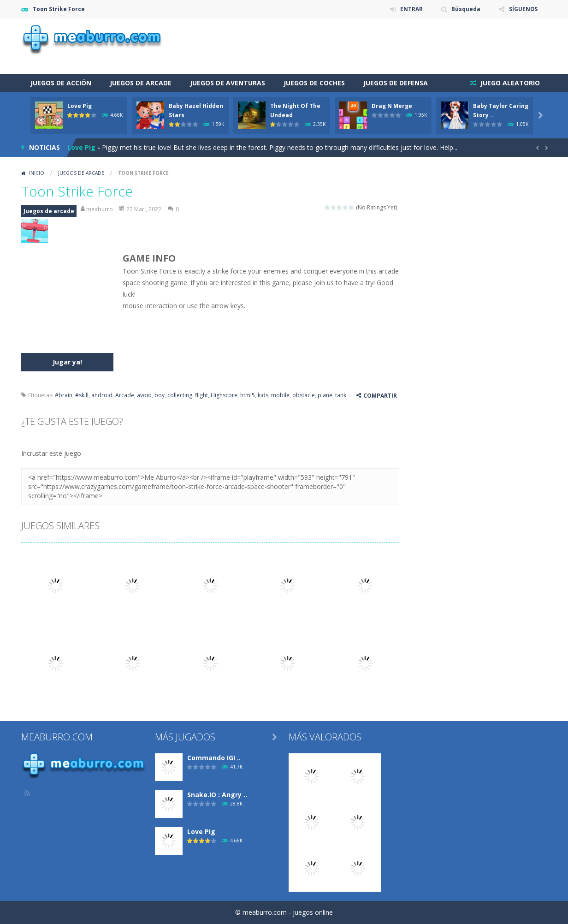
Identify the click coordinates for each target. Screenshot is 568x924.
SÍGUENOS (523, 9)
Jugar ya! (67, 362)
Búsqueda (465, 9)
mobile (280, 395)
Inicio (37, 173)
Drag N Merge (392, 106)
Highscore (224, 395)
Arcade (125, 395)
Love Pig (80, 106)
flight (201, 395)
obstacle (304, 395)
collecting (180, 395)
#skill (82, 395)
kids (263, 395)
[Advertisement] (379, 46)
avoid (144, 395)
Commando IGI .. (214, 758)
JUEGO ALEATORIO (509, 83)
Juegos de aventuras (228, 83)
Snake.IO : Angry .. (217, 795)
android (102, 395)
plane (325, 395)
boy (160, 395)
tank (341, 395)
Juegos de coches (314, 83)
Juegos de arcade (141, 83)
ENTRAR (411, 9)
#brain (64, 395)
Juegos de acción (61, 83)
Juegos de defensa (396, 83)
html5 (248, 395)
